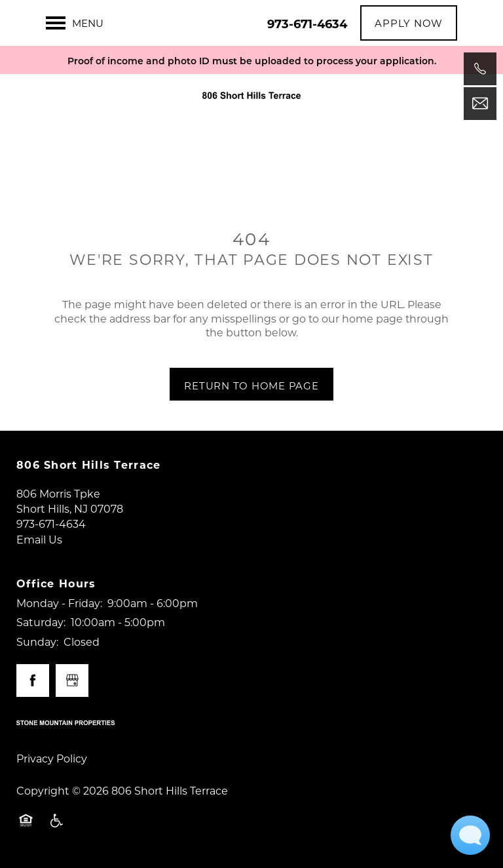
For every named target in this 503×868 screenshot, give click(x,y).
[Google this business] (72, 681)
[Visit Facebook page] (33, 681)
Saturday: (41, 622)
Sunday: (37, 641)
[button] (409, 23)
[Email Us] (480, 104)
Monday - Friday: (59, 603)
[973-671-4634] (480, 69)
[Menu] (75, 23)
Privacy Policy (52, 758)
